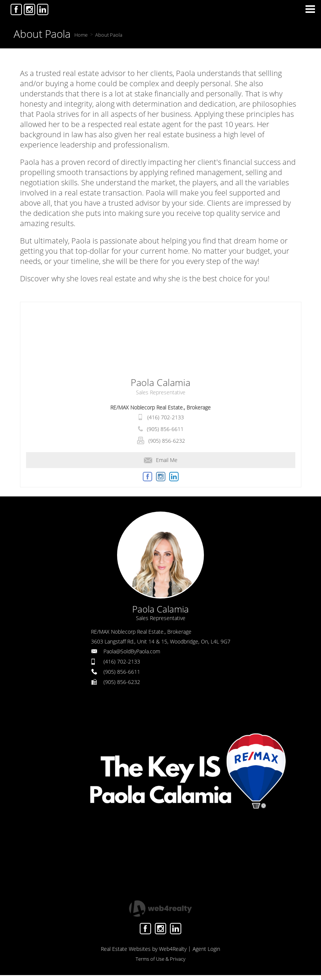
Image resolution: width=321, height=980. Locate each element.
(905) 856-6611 (165, 429)
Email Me (161, 460)
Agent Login (206, 949)
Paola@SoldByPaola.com (132, 651)
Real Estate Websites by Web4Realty (144, 949)
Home (81, 35)
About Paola (109, 35)
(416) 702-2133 (166, 417)
